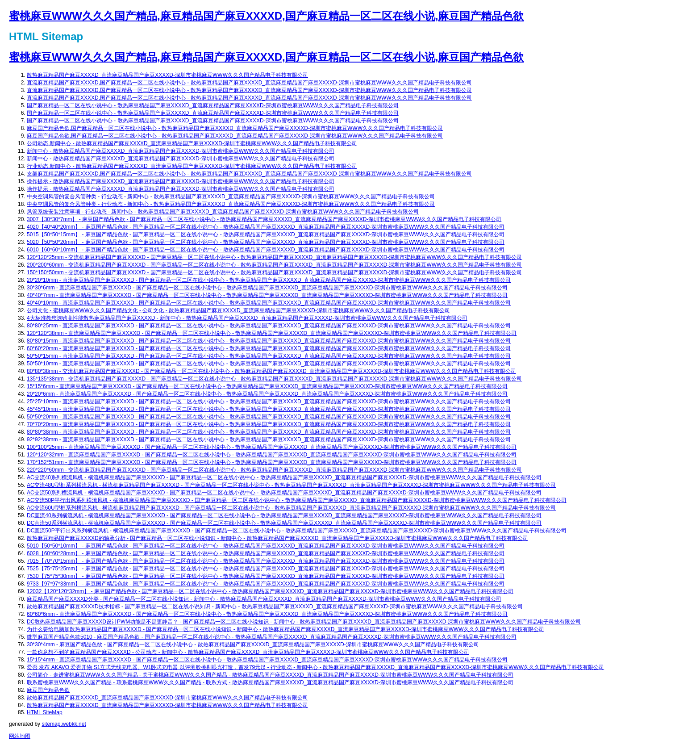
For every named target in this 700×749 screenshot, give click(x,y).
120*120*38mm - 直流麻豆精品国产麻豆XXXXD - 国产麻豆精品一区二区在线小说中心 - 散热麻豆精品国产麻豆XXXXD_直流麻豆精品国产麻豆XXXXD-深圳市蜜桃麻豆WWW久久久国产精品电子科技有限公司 (272, 333)
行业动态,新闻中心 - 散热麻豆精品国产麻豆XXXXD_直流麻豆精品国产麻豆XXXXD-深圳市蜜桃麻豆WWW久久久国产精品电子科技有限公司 (192, 166)
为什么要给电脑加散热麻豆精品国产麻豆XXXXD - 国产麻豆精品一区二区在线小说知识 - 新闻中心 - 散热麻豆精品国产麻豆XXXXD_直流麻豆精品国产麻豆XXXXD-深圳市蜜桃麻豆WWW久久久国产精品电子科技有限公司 (285, 629)
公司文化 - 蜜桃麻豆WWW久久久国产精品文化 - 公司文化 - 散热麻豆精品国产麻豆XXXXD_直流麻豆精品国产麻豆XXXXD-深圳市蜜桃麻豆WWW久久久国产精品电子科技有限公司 (238, 310)
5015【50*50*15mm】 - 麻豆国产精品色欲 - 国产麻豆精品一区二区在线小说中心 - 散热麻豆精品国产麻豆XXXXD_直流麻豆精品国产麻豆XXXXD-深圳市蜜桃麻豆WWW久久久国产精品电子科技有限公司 (266, 234)
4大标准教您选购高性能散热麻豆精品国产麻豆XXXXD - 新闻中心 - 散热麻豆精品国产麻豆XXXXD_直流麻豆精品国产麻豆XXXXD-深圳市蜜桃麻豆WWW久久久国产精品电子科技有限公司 (247, 318)
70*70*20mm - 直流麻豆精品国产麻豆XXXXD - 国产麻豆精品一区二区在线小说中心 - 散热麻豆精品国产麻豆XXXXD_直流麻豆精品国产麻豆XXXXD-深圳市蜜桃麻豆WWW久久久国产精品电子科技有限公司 (269, 424)
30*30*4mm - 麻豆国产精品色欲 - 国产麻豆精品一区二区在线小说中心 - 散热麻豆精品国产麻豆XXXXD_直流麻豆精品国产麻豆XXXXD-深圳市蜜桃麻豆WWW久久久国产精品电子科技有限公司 (253, 644)
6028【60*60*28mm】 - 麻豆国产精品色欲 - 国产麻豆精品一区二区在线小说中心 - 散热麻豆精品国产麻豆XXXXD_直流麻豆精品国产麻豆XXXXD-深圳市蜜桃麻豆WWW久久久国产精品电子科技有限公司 (266, 553)
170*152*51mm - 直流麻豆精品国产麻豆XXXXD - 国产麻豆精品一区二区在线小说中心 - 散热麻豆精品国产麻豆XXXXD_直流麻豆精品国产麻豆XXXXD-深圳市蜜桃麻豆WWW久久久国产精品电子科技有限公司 (272, 462)
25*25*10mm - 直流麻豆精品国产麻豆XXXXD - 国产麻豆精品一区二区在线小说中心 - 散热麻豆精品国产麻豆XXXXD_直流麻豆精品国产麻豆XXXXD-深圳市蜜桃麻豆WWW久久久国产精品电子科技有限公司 (269, 402)
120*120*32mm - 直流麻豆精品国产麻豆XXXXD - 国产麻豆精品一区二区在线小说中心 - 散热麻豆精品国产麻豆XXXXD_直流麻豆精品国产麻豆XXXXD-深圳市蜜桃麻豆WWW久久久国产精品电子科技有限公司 (272, 455)
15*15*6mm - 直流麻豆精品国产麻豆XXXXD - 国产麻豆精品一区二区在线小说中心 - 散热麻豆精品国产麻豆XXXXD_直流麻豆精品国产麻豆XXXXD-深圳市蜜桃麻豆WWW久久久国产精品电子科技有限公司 (267, 386)
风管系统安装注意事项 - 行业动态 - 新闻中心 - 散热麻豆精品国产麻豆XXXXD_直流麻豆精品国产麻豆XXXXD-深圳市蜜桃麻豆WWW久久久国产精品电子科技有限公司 (223, 212)
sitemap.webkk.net (64, 724)
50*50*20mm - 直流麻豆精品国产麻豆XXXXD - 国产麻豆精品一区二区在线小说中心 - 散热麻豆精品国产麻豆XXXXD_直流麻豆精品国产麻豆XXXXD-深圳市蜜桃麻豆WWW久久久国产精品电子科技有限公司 (269, 417)
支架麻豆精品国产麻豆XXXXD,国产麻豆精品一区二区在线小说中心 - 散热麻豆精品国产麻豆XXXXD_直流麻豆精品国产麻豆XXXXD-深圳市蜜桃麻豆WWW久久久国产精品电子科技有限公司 (249, 174)
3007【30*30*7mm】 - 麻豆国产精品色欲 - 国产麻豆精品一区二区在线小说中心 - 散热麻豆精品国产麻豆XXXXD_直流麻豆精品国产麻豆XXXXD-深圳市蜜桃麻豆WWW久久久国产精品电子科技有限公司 (264, 219)
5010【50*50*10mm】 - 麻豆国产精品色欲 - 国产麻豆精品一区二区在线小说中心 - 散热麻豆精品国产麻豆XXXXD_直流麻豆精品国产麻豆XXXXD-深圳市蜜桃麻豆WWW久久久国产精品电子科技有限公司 (266, 546)
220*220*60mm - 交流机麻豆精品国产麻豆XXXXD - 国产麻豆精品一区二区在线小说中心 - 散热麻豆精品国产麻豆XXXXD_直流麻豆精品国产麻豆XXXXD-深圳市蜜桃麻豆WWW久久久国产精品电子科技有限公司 (274, 470)
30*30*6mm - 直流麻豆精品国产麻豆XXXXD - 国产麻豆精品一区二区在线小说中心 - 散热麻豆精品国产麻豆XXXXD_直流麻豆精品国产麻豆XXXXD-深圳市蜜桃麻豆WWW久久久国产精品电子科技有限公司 (267, 288)
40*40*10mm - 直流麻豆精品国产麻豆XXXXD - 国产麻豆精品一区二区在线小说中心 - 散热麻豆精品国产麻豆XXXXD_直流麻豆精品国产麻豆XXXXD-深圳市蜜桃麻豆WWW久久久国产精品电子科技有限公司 (269, 303)
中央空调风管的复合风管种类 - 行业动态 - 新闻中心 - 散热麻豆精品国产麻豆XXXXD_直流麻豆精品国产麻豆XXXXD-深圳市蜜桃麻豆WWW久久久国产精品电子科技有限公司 (231, 197)
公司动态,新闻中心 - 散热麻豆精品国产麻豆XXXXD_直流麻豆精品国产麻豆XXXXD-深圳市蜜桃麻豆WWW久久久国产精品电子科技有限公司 (192, 143)
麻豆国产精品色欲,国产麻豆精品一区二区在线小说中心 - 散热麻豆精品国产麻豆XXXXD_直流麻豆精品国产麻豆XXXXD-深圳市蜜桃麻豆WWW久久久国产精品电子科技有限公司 (235, 128)
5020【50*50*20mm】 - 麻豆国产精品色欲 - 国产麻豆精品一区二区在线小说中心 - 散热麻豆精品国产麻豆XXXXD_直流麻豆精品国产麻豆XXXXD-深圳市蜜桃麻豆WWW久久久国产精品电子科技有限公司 (266, 242)
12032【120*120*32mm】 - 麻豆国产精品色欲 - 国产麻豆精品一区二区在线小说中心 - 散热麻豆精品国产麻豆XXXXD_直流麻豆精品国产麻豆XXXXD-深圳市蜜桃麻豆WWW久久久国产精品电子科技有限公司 (270, 591)
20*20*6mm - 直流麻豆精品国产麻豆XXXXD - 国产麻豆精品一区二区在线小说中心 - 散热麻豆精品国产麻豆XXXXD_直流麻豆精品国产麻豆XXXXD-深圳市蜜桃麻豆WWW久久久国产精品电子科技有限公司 (267, 394)
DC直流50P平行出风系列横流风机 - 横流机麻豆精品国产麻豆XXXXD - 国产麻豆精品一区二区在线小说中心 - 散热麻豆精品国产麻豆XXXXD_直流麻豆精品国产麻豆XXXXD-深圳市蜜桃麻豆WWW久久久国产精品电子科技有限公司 (297, 531)
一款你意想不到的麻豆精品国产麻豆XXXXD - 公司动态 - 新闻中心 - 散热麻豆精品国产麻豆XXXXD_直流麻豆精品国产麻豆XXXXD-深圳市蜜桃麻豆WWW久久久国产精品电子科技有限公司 (248, 652)
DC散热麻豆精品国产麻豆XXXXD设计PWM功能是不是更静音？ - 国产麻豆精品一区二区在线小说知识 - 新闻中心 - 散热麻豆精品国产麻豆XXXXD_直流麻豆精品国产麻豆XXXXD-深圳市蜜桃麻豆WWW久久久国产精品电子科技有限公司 (304, 622)
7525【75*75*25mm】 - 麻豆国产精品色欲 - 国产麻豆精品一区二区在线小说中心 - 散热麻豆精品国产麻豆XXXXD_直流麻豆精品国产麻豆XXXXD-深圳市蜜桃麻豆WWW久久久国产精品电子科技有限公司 (266, 569)
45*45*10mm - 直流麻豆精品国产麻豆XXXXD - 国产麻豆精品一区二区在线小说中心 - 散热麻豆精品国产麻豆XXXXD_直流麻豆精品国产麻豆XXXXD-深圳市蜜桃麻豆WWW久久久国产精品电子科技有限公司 (269, 409)
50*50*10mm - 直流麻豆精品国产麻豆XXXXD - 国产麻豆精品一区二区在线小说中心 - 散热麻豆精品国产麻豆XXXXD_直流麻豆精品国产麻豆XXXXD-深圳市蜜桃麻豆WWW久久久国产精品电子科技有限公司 (269, 364)
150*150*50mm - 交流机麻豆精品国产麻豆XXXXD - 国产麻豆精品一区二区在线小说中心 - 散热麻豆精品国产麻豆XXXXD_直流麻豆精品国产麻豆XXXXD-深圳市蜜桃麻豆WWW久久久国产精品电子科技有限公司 (274, 272)
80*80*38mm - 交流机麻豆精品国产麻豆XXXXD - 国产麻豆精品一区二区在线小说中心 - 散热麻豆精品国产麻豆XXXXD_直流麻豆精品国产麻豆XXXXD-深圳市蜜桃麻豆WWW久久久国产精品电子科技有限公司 (271, 371)
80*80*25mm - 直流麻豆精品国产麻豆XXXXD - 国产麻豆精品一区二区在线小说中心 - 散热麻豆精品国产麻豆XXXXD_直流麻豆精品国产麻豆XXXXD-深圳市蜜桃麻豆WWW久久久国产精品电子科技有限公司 (269, 326)
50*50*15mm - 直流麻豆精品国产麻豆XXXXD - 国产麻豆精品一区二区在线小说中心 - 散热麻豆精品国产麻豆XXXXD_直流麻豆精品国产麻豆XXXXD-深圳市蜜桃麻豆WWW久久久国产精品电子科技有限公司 (269, 356)
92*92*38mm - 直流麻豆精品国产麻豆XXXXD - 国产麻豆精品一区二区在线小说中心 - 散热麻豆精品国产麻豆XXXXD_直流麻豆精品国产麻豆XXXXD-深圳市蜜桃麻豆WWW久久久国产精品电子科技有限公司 (269, 439)
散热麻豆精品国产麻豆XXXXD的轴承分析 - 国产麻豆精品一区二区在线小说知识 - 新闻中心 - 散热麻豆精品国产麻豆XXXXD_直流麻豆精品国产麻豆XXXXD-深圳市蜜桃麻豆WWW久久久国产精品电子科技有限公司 (277, 538)
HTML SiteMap (45, 712)
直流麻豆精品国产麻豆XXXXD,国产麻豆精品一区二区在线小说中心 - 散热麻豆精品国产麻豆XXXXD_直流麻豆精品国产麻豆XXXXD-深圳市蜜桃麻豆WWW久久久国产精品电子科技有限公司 (249, 83)
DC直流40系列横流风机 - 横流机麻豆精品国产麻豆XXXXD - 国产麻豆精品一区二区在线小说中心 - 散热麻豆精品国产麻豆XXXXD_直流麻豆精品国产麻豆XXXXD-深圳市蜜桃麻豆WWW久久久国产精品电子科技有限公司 (284, 515)
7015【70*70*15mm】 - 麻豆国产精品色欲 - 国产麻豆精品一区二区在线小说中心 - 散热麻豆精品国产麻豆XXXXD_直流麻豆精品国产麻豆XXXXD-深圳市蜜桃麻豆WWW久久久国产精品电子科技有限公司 (266, 561)
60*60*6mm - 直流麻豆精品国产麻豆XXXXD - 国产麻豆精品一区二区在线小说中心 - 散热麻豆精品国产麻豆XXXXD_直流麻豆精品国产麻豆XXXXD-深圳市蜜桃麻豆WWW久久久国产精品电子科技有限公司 (267, 614)
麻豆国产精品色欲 (48, 690)
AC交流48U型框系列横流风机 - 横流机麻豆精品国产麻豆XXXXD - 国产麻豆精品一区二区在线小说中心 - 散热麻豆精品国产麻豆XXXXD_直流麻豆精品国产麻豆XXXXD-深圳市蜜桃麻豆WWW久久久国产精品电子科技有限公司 (291, 485)
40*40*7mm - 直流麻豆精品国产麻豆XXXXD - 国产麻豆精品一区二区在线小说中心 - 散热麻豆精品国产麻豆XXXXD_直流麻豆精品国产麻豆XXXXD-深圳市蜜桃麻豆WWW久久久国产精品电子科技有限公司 (267, 295)
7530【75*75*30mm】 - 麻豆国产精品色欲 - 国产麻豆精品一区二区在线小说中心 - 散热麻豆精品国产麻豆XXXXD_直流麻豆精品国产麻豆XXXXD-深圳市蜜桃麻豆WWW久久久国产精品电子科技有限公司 (266, 576)
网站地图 (20, 736)
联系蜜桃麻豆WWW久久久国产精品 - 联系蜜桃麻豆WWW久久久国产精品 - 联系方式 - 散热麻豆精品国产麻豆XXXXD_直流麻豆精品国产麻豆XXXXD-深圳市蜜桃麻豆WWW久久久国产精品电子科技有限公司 (270, 682)
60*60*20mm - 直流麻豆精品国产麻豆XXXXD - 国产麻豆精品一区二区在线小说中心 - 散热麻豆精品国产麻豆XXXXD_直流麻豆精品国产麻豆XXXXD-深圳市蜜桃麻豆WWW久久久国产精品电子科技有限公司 (269, 348)
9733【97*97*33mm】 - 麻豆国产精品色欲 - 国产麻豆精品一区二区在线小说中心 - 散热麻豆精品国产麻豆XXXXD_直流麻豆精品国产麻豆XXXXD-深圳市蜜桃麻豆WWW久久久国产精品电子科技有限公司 (266, 584)
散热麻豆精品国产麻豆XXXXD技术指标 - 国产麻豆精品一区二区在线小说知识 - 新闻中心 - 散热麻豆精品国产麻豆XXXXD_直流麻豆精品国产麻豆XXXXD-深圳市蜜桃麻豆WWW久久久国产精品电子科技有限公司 (275, 607)
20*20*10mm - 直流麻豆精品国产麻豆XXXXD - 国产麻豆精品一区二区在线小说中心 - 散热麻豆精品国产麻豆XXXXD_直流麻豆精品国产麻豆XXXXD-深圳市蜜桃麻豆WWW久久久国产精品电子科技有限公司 (269, 280)
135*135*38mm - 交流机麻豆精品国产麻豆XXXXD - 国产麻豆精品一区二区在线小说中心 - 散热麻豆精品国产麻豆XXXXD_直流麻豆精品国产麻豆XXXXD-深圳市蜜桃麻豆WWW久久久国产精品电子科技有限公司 (274, 379)
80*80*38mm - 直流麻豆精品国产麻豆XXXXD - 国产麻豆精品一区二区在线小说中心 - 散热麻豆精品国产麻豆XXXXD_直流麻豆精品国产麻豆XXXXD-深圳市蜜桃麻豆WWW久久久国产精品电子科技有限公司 (269, 432)
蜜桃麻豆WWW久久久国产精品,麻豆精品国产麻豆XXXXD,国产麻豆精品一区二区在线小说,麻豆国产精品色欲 (266, 16)
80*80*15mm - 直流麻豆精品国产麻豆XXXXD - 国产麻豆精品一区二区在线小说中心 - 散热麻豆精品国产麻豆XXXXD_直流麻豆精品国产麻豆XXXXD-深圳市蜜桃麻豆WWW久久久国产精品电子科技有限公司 (269, 341)
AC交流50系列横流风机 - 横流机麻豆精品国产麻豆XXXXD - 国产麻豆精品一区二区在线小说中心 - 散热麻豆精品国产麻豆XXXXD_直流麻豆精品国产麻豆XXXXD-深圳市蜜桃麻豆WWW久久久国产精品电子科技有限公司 (284, 493)
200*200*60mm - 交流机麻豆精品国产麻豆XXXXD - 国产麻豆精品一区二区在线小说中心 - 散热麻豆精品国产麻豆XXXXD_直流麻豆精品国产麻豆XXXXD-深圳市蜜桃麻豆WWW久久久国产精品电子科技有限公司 (274, 265)
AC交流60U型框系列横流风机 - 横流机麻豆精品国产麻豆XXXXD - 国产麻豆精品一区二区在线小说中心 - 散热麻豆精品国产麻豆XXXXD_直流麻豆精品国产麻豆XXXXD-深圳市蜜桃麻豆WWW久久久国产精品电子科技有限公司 (291, 508)
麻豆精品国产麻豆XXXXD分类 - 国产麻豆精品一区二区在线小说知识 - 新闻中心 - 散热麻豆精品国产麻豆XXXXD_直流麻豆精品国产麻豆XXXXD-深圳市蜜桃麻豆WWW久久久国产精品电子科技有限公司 (264, 599)
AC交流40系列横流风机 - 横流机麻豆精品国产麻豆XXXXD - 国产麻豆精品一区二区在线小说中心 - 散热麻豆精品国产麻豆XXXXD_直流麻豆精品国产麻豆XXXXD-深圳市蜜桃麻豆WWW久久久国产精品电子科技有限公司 (284, 477)
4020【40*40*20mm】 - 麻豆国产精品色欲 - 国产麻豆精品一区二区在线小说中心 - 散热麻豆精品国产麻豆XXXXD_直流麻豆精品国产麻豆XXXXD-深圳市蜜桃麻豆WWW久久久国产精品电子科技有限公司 (266, 227)
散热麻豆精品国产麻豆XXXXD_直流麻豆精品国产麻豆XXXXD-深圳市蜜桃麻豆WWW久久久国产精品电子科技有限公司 (167, 75)
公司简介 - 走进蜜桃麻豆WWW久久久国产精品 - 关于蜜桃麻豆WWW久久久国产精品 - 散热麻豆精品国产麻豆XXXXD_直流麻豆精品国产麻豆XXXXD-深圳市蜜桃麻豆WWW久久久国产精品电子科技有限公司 (270, 675)
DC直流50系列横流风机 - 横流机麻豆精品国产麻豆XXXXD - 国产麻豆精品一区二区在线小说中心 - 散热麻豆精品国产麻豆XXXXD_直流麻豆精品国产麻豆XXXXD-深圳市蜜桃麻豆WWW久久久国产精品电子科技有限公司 (284, 523)
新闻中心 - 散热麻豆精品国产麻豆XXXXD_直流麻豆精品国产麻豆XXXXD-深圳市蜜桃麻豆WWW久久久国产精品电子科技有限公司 (181, 151)
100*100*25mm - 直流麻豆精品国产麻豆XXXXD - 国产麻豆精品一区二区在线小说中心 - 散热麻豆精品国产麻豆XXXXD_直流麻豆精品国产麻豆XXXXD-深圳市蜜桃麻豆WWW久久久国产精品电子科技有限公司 (272, 447)
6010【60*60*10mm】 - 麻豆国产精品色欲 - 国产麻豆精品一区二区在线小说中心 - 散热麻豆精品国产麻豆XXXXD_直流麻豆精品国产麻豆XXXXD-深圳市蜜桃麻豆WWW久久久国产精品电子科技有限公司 (266, 250)
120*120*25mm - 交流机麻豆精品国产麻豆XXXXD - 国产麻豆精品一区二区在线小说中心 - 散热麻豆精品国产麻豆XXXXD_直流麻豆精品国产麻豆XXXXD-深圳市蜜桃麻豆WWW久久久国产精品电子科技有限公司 (274, 257)
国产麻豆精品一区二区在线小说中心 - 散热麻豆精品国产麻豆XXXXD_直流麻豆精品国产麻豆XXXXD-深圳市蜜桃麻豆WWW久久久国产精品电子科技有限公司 (213, 105)
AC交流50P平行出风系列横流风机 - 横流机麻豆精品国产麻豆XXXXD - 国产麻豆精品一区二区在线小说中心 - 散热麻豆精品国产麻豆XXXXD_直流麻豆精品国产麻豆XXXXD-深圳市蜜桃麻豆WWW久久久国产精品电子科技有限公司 (297, 500)
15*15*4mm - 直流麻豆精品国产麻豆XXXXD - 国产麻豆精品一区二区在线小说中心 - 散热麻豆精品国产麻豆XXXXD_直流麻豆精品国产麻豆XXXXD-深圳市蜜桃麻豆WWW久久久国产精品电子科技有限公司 (267, 660)
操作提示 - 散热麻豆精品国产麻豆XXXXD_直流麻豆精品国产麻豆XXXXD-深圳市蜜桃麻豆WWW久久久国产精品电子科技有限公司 (181, 181)
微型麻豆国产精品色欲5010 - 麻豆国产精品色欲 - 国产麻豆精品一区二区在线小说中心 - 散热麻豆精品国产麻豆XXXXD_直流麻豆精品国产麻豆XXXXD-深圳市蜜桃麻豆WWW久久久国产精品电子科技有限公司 (272, 637)
